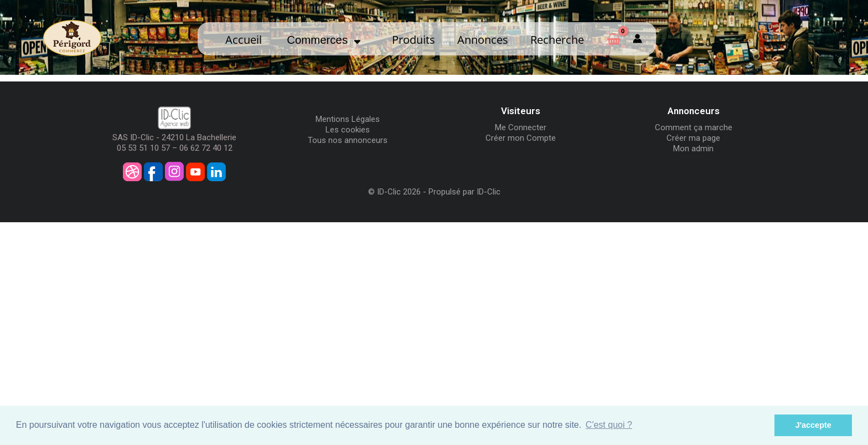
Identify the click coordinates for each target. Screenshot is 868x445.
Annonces (483, 39)
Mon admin (693, 149)
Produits (414, 39)
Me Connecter (521, 127)
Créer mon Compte (521, 138)
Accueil (244, 39)
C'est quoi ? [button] (609, 425)
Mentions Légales (348, 119)
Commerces (324, 40)
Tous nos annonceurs (348, 140)
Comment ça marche (694, 127)
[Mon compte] (637, 39)
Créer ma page (693, 138)
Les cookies (348, 130)
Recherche (557, 39)
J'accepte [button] (813, 425)
